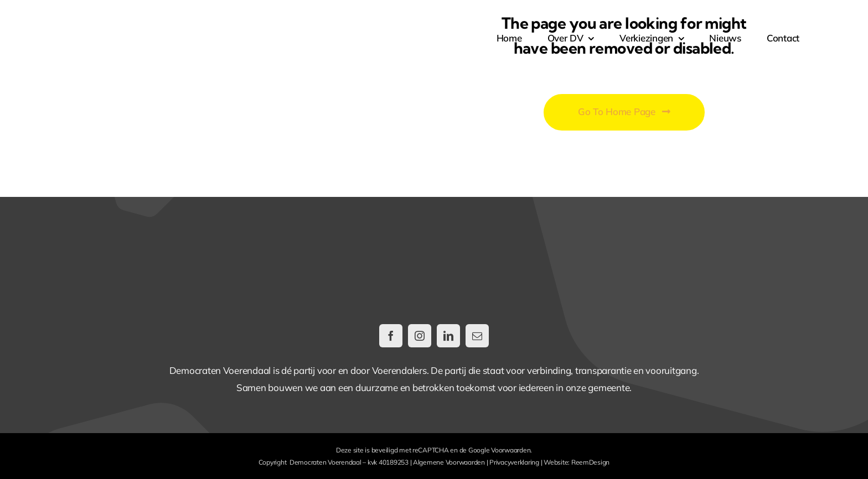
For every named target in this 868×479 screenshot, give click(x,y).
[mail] (477, 336)
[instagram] (420, 336)
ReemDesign (590, 462)
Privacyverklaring (514, 462)
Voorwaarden (511, 450)
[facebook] (391, 336)
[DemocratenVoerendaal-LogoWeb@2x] (160, 21)
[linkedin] (448, 336)
